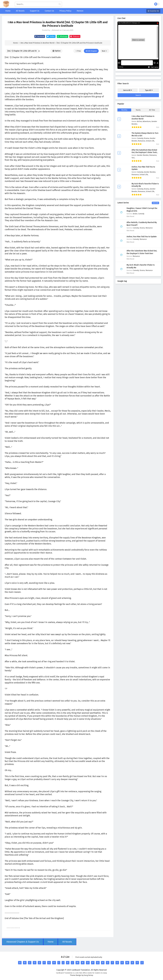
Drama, (147, 138)
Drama (142, 228)
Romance (149, 228)
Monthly (124, 110)
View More (155, 203)
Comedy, (140, 138)
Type (149, 90)
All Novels (67, 942)
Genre (128, 90)
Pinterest (74, 36)
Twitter (50, 36)
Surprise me (153, 11)
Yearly (138, 110)
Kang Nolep (89, 975)
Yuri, (133, 158)
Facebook (39, 36)
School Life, (150, 141)
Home (51, 942)
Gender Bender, (143, 155)
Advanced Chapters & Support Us (23, 942)
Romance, (142, 141)
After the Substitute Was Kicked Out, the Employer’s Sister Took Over (144, 153)
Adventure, (147, 121)
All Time (152, 110)
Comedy (141, 214)
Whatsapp (62, 36)
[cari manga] (60, 4)
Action (135, 214)
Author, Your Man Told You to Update (142, 237)
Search (138, 95)
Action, (140, 121)
